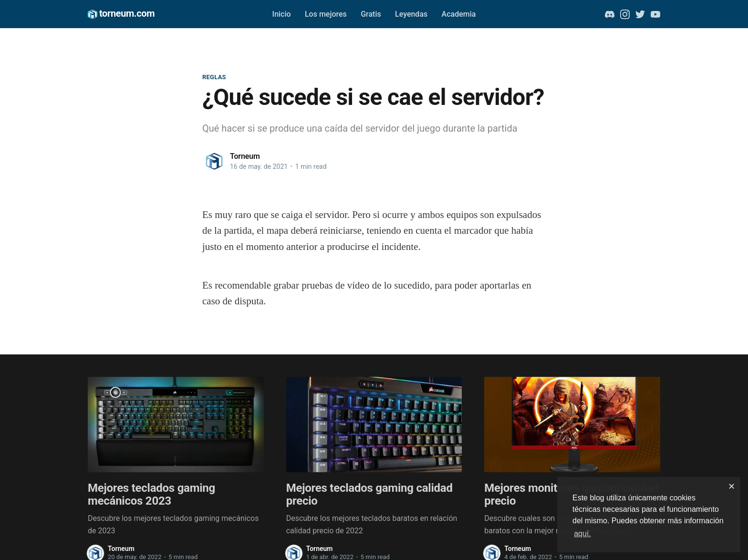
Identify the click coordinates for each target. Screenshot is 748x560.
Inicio (282, 14)
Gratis (371, 14)
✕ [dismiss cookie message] (732, 487)
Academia (459, 14)
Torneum (245, 156)
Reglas (214, 77)
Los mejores (326, 14)
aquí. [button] (582, 534)
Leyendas (411, 14)
